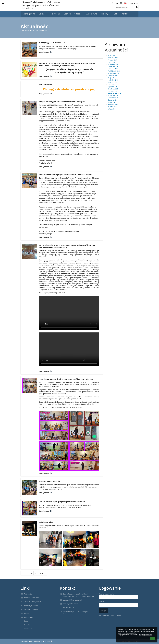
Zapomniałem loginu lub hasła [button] (110, 615)
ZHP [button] (116, 14)
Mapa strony (28, 617)
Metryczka (28, 613)
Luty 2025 (112, 84)
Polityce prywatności (145, 635)
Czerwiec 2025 (113, 75)
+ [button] (113, 3)
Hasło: (101, 602)
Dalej (42, 573)
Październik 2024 (115, 93)
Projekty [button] (106, 14)
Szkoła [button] (43, 14)
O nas (26, 621)
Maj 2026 (111, 55)
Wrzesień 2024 (113, 96)
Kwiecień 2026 (113, 58)
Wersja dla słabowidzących (31, 641)
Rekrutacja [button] (55, 14)
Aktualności (42, 31)
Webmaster (28, 594)
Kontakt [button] (125, 14)
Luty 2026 (112, 62)
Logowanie (134, 3)
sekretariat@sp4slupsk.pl (72, 600)
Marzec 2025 (113, 82)
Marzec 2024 (113, 107)
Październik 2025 (114, 71)
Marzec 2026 (113, 60)
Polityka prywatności (31, 609)
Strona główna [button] (29, 14)
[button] (125, 3)
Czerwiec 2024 (113, 100)
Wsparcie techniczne (31, 598)
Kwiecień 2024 (113, 104)
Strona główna (27, 31)
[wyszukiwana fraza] (127, 7)
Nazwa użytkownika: (107, 594)
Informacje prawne (31, 606)
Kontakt (27, 625)
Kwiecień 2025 (113, 80)
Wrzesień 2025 (113, 73)
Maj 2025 (111, 78)
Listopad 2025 (113, 69)
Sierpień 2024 (113, 98)
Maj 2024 (111, 102)
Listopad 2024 (113, 91)
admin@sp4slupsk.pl (71, 604)
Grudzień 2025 (113, 67)
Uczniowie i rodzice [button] (73, 14)
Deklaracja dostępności (32, 602)
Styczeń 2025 (113, 87)
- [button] (117, 3)
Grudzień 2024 (113, 89)
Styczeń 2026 (113, 64)
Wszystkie (112, 109)
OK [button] (153, 639)
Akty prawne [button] (92, 14)
